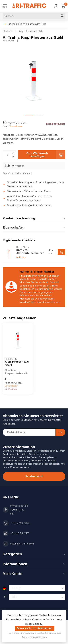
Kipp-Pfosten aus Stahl (31, 31)
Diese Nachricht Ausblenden (35, 628)
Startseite (8, 31)
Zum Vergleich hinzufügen (16, 173)
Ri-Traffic (9, 41)
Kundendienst (34, 476)
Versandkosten (16, 126)
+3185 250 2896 (20, 523)
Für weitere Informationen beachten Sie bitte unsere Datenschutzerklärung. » (34, 635)
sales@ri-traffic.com (22, 544)
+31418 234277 (19, 533)
